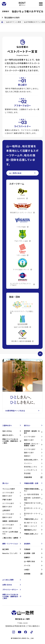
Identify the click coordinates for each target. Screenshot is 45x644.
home (2, 22)
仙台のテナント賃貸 (14, 22)
